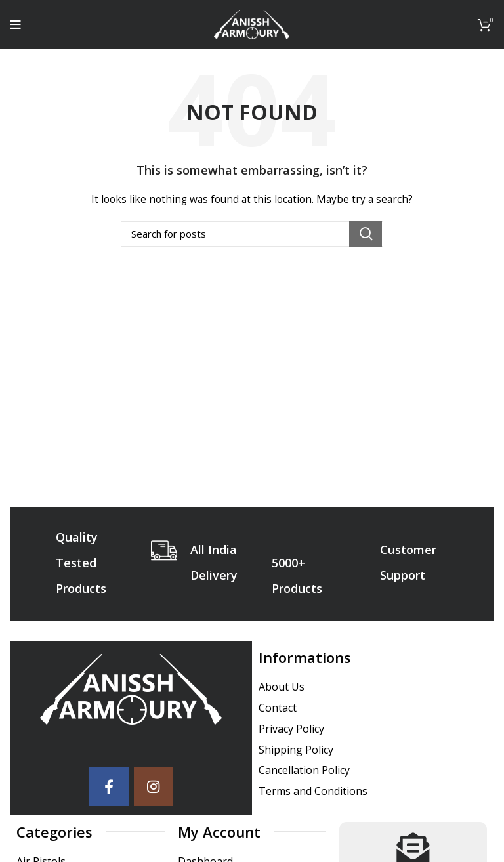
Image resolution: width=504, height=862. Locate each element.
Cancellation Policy (304, 770)
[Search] (252, 234)
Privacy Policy (291, 729)
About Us (282, 687)
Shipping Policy (296, 750)
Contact (278, 708)
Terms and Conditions (313, 791)
